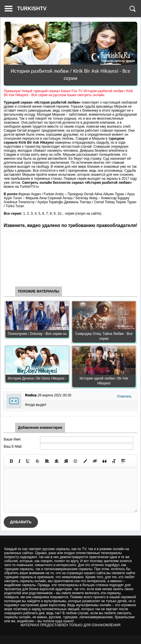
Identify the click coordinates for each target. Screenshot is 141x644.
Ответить (124, 396)
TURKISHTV (32, 9)
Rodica (31, 395)
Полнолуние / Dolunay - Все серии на (37, 334)
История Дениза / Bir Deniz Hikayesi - (37, 378)
